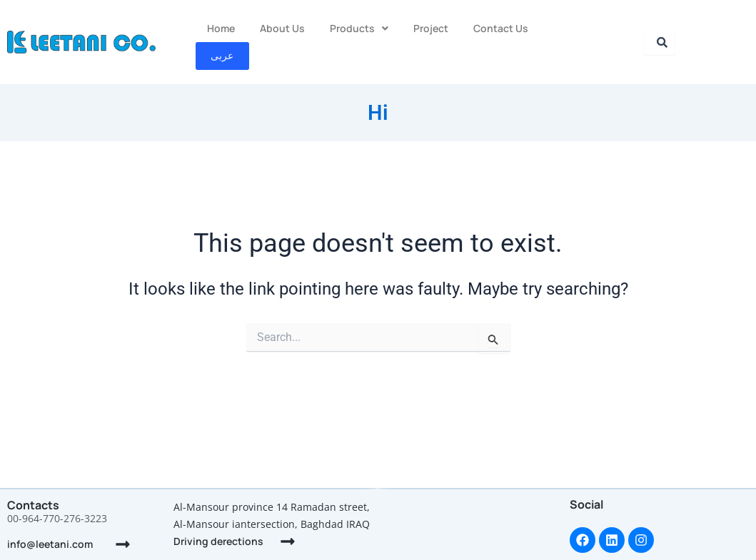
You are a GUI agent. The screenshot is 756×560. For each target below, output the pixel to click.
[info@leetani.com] (123, 544)
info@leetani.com (50, 544)
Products (359, 27)
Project (431, 27)
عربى (568, 28)
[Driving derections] (288, 541)
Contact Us (501, 27)
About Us (282, 27)
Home (221, 27)
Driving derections (218, 541)
